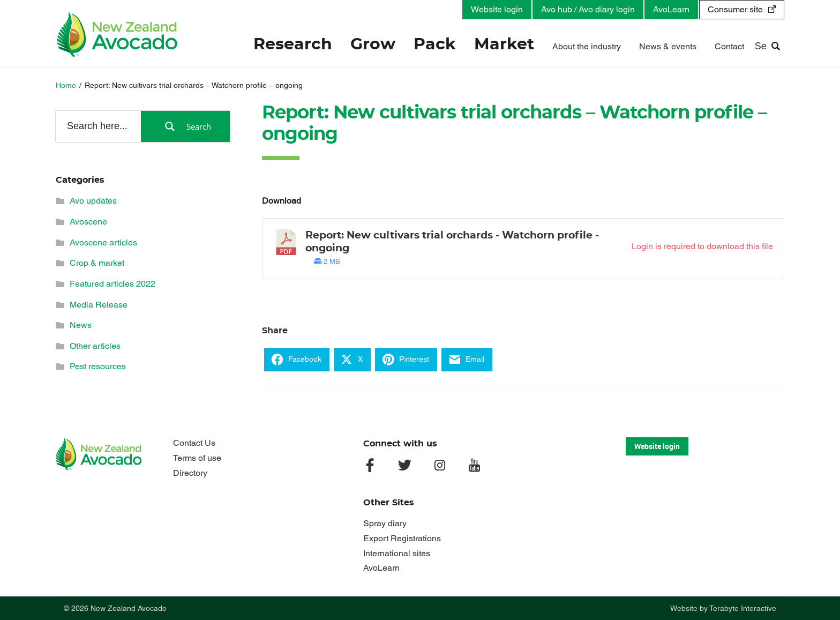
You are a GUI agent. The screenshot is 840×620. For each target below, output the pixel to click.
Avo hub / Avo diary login (588, 9)
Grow (373, 45)
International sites (397, 553)
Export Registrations (402, 538)
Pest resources (98, 366)
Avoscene (88, 222)
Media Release (99, 305)
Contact (729, 47)
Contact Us (194, 443)
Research (293, 45)
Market (504, 45)
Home (66, 85)
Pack (435, 45)
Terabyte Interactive (743, 608)
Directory (190, 473)
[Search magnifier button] (185, 126)
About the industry (587, 47)
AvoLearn (671, 9)
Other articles (95, 346)
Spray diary (385, 523)
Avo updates (93, 201)
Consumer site (735, 9)
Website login (497, 9)
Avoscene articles (103, 242)
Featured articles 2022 (112, 284)
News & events (668, 47)
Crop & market (97, 263)
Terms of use (197, 458)
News (81, 325)
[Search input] (97, 126)
